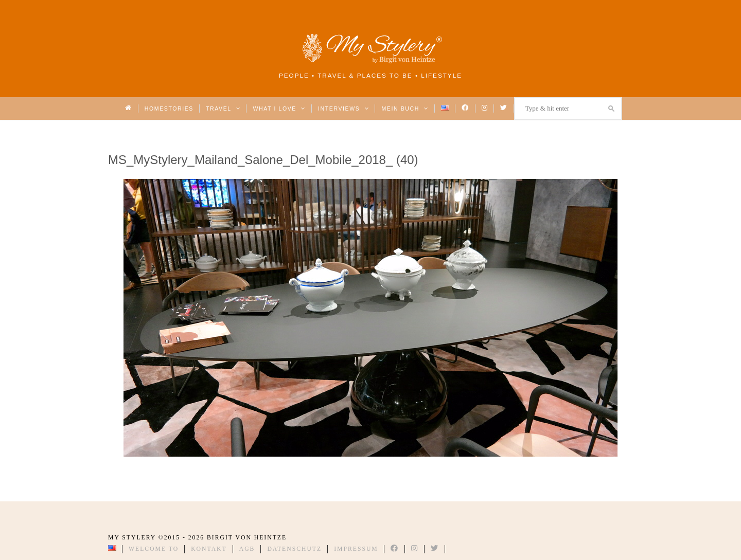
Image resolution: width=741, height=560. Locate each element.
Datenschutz (294, 549)
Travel (223, 109)
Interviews (343, 109)
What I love (279, 109)
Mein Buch (405, 109)
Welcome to (154, 549)
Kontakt (209, 549)
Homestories (169, 109)
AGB (247, 549)
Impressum (356, 549)
